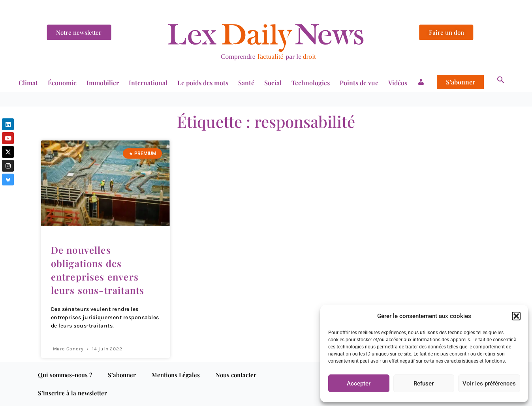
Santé (246, 83)
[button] (516, 316)
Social (273, 83)
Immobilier (103, 83)
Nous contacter (236, 375)
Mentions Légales (176, 375)
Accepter (359, 384)
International (148, 83)
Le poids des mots (203, 83)
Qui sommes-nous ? (65, 375)
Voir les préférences (489, 384)
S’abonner (461, 82)
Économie (62, 83)
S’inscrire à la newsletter (72, 393)
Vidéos (398, 83)
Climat (28, 83)
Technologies (311, 83)
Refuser (424, 384)
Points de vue (359, 83)
